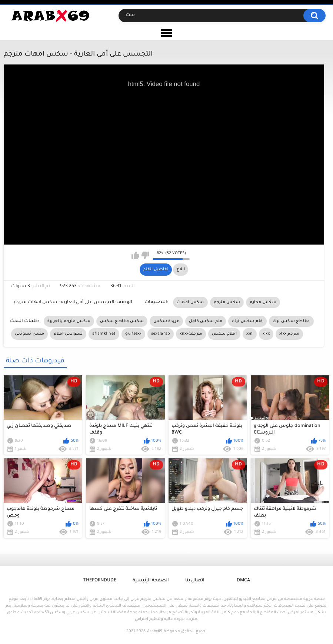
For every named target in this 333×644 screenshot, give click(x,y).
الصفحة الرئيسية (151, 581)
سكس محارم (263, 302)
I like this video (135, 255)
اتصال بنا (195, 581)
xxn (250, 334)
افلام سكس (224, 334)
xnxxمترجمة (191, 334)
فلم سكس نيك (247, 321)
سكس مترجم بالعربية (69, 321)
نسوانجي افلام (68, 334)
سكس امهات (190, 302)
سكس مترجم (227, 302)
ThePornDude (100, 581)
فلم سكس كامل (206, 321)
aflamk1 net (104, 334)
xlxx (266, 334)
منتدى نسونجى (30, 334)
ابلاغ (181, 269)
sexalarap (161, 334)
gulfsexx (133, 334)
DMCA (243, 581)
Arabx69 (155, 631)
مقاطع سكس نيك (291, 321)
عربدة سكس (166, 321)
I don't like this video (145, 255)
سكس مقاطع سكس (122, 321)
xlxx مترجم (289, 334)
